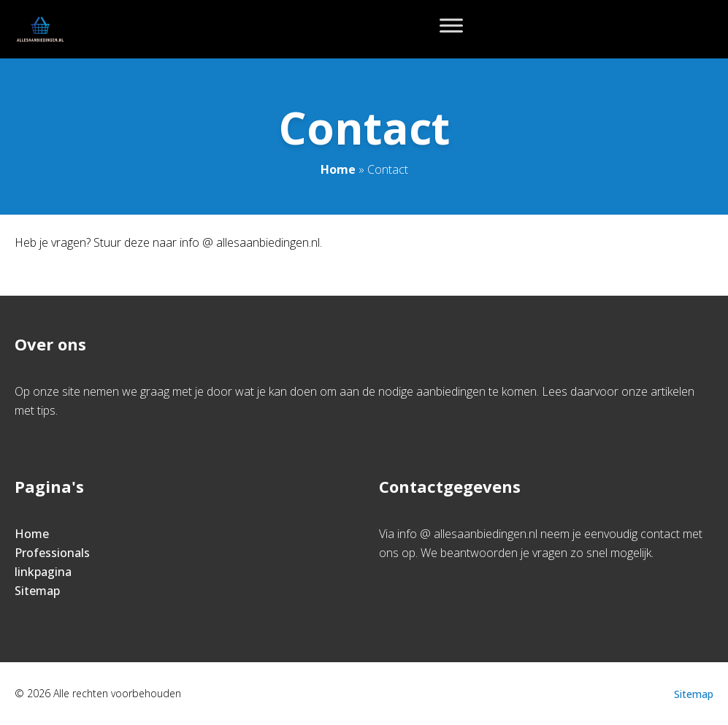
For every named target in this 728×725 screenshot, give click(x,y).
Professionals (52, 553)
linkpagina (43, 572)
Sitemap (37, 591)
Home (338, 169)
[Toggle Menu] (451, 25)
